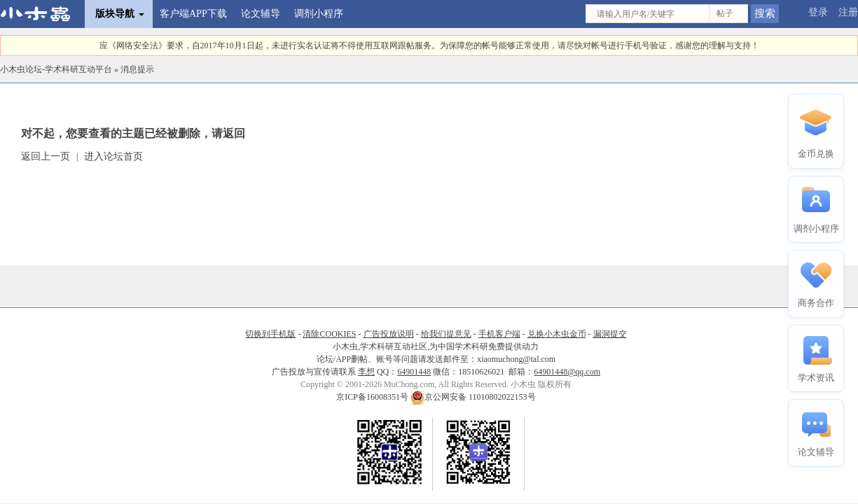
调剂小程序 (319, 14)
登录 (818, 12)
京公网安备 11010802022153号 (473, 397)
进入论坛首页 (113, 156)
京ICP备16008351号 (373, 397)
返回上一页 (46, 156)
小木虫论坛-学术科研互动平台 (56, 69)
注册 (848, 12)
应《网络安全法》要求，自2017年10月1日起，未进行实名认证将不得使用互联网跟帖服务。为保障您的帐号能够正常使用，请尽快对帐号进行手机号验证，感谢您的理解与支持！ (429, 45)
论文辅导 (261, 14)
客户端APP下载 (193, 14)
